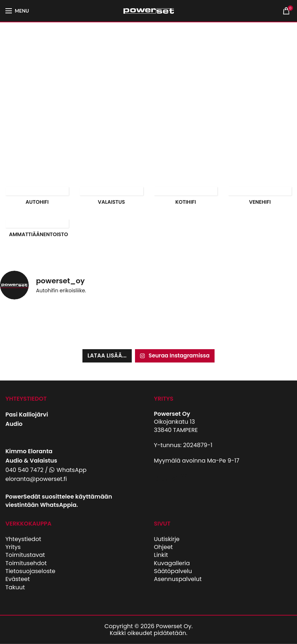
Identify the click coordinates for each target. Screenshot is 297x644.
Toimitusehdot (26, 563)
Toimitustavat (25, 555)
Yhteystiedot (23, 539)
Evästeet (18, 579)
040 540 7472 (24, 470)
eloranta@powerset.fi (36, 479)
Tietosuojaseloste (30, 571)
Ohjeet (163, 547)
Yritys (13, 547)
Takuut (15, 587)
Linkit (161, 555)
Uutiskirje (167, 539)
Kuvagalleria (172, 563)
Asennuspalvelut (178, 579)
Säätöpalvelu (173, 571)
